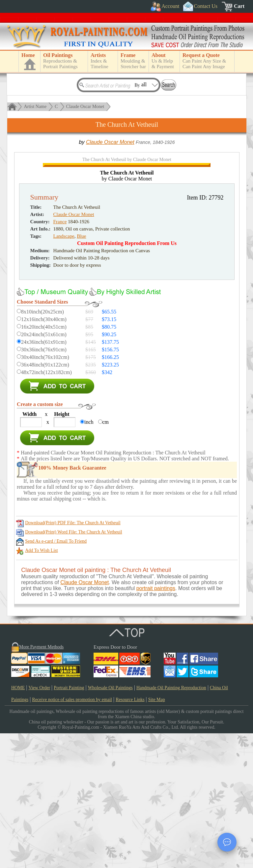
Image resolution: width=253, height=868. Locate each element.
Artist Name (35, 107)
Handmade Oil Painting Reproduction (171, 822)
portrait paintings (156, 723)
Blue (81, 371)
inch (89, 557)
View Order (39, 822)
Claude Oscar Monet (85, 107)
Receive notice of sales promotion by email (72, 834)
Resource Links (130, 834)
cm (106, 557)
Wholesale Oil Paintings (110, 822)
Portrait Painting (69, 822)
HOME (18, 822)
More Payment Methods (41, 782)
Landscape (64, 371)
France (60, 356)
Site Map (157, 834)
